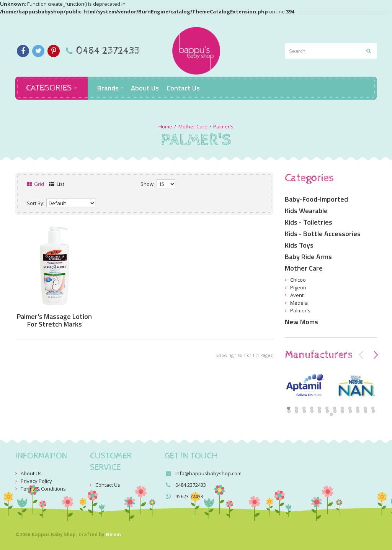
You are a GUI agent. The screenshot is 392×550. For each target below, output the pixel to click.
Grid (35, 184)
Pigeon (298, 287)
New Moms (301, 322)
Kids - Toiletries (309, 222)
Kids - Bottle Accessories (323, 234)
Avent (297, 295)
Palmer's (223, 126)
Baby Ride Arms (308, 257)
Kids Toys (299, 245)
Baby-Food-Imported (316, 199)
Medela (299, 303)
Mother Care (193, 126)
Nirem (113, 534)
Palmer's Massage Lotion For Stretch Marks (54, 320)
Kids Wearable (306, 211)
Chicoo (298, 280)
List (57, 184)
